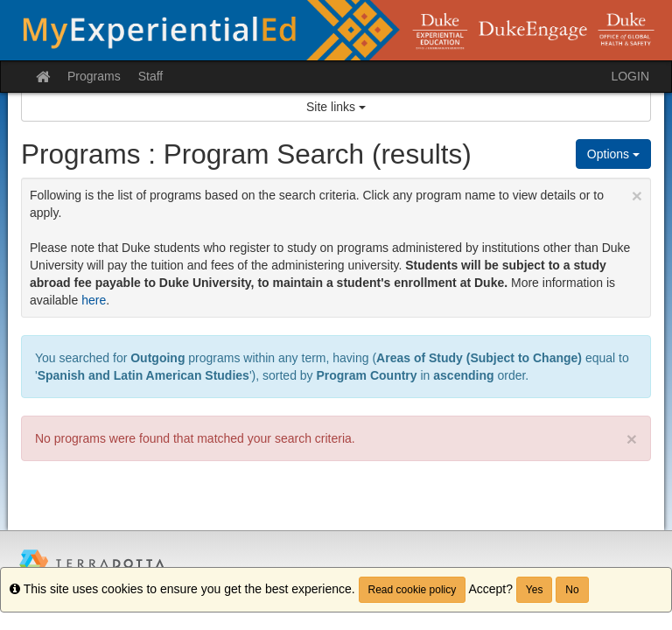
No (572, 590)
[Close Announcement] (637, 196)
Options (613, 154)
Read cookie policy (413, 590)
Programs (94, 76)
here (94, 300)
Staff (151, 76)
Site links (336, 107)
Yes (535, 590)
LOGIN (630, 76)
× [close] (632, 439)
